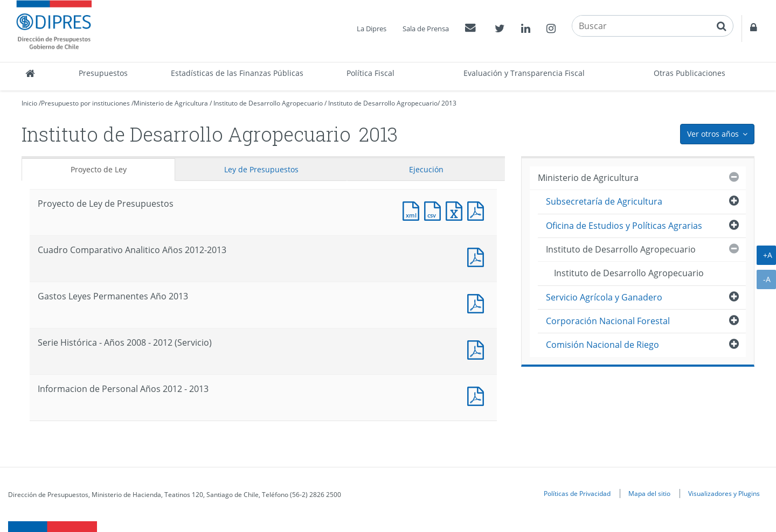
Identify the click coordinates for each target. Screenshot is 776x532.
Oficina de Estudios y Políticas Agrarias (624, 226)
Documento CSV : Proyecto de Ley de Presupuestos (435, 210)
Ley (261, 169)
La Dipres (372, 29)
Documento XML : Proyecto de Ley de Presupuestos (413, 210)
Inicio (29, 103)
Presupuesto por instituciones (85, 103)
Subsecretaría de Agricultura (604, 201)
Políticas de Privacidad (577, 493)
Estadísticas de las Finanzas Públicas (237, 73)
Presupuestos (103, 73)
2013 (449, 103)
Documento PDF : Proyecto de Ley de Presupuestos (478, 210)
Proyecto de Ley (99, 169)
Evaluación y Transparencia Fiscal (524, 73)
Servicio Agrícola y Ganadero (604, 297)
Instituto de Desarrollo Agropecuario (268, 103)
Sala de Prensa (426, 29)
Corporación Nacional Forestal (608, 321)
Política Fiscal (370, 73)
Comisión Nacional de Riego (602, 345)
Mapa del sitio (649, 493)
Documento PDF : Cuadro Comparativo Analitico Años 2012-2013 (478, 256)
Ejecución (426, 169)
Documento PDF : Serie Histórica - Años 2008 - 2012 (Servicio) (478, 349)
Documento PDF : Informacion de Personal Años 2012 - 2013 (478, 395)
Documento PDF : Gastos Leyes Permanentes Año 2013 (478, 302)
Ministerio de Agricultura (171, 103)
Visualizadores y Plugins (724, 493)
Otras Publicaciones (690, 73)
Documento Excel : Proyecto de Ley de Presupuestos (456, 210)
